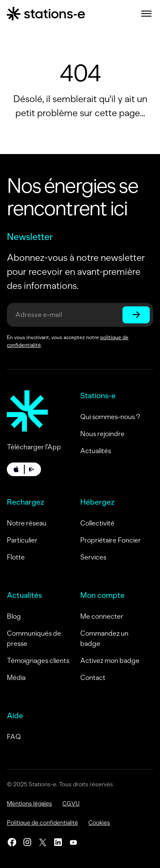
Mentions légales (29, 804)
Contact (93, 678)
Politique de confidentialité (42, 823)
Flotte (16, 557)
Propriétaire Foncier (111, 540)
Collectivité (97, 523)
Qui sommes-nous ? (110, 417)
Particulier (22, 540)
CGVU (71, 804)
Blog (14, 616)
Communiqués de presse (34, 638)
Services (93, 557)
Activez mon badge (110, 661)
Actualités (96, 451)
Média (16, 678)
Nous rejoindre (102, 434)
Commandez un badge (104, 638)
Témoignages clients (38, 661)
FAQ (14, 737)
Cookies (99, 823)
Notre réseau (27, 523)
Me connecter (102, 616)
